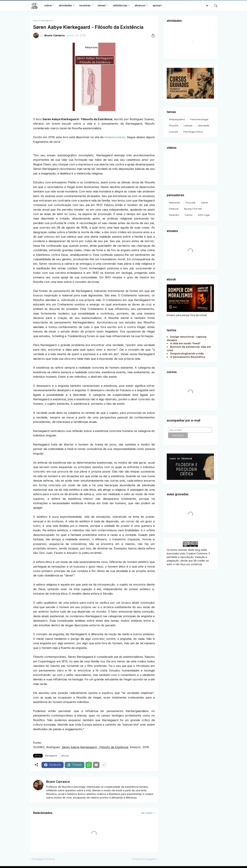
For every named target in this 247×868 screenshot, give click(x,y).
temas (102, 5)
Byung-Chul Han (193, 209)
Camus (188, 215)
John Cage (204, 215)
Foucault (190, 203)
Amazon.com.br (115, 137)
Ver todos (147, 813)
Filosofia (174, 125)
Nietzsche (175, 203)
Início (36, 21)
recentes (85, 5)
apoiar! (157, 5)
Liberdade (204, 125)
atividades (65, 5)
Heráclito (174, 215)
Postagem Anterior (43, 859)
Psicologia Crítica (193, 132)
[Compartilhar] (152, 35)
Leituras (65, 756)
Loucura (173, 132)
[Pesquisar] (214, 6)
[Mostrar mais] (104, 765)
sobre (48, 5)
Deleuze (174, 209)
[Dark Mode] (208, 6)
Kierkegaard (47, 21)
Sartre (204, 203)
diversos (140, 5)
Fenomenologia (199, 119)
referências (120, 5)
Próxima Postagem (144, 859)
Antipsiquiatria (177, 119)
